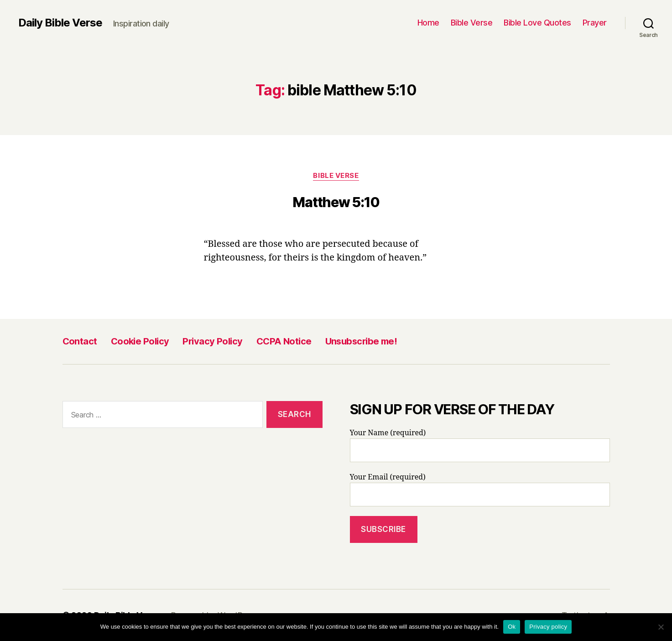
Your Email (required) (480, 490)
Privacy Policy (212, 341)
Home (428, 23)
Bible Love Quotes (537, 23)
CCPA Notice (284, 341)
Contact (80, 341)
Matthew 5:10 (336, 202)
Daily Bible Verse (60, 23)
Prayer (595, 23)
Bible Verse (472, 23)
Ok (512, 627)
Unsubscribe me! (361, 341)
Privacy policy (548, 627)
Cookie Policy (140, 341)
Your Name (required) (480, 445)
